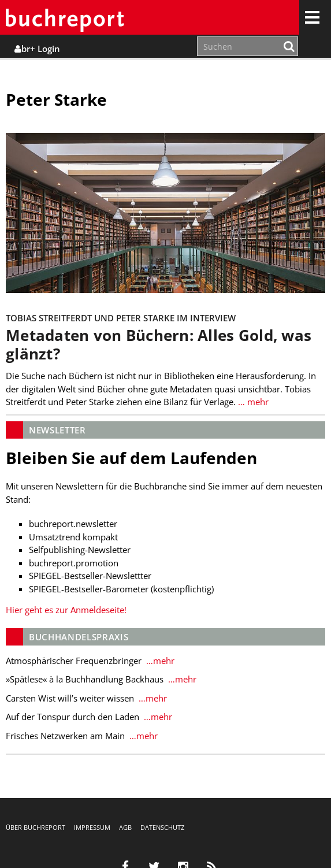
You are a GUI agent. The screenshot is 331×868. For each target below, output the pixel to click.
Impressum (92, 827)
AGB (125, 827)
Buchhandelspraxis (79, 637)
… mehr (252, 402)
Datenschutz (162, 827)
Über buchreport (36, 827)
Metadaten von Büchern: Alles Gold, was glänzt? (159, 345)
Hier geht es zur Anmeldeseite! (66, 610)
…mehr (159, 661)
